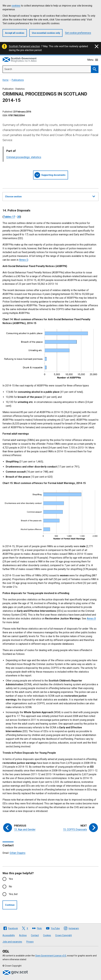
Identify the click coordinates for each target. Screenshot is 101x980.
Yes (11, 879)
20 (19, 217)
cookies (16, 6)
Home (6, 80)
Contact (35, 935)
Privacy (30, 942)
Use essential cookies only (46, 33)
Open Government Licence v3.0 (51, 956)
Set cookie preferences (78, 33)
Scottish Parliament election (24, 46)
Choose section (50, 196)
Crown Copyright (64, 935)
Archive (23, 935)
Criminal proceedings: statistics (24, 157)
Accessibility (9, 935)
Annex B (91, 619)
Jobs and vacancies (12, 942)
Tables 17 (9, 217)
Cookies (47, 935)
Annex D (24, 260)
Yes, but (13, 894)
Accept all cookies (15, 33)
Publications (18, 80)
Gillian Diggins (18, 853)
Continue (10, 905)
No (10, 886)
